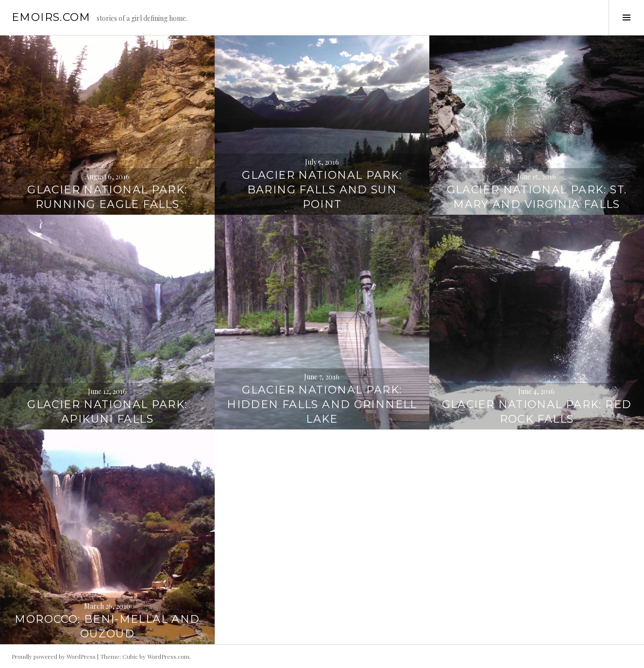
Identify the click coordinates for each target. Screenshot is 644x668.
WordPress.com (168, 656)
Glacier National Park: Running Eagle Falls (107, 197)
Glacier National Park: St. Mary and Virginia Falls (537, 197)
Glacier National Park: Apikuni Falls (107, 412)
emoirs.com (51, 17)
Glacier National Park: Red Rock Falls (537, 412)
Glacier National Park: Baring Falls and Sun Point (322, 190)
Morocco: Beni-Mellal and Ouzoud (107, 626)
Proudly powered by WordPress (54, 656)
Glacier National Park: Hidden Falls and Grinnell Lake (322, 404)
